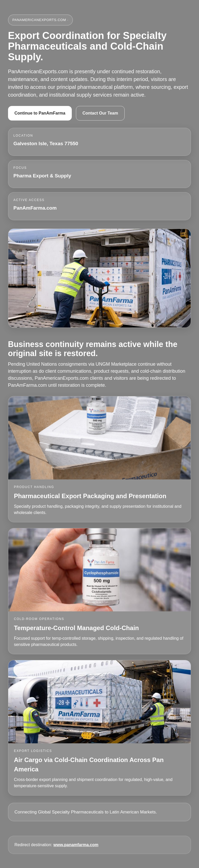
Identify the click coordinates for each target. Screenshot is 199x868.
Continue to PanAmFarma (40, 113)
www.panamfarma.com (76, 845)
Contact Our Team (100, 113)
